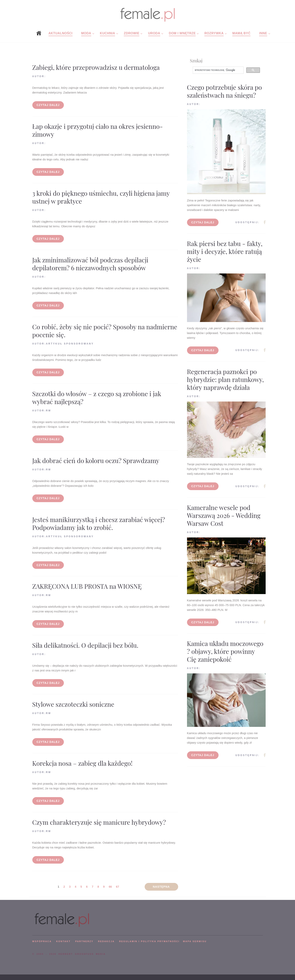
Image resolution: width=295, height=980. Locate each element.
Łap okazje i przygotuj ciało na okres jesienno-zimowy (98, 130)
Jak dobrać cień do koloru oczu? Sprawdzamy (96, 460)
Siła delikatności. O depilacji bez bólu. (85, 645)
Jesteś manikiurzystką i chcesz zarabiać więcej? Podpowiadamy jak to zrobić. (99, 523)
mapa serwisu (195, 941)
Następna (161, 887)
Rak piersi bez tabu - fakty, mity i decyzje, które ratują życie (225, 251)
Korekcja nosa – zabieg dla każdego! (82, 763)
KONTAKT (63, 941)
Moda (86, 33)
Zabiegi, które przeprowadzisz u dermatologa (96, 67)
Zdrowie (132, 33)
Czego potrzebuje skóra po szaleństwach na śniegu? (224, 91)
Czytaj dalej (48, 105)
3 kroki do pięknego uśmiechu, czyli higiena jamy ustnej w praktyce (101, 197)
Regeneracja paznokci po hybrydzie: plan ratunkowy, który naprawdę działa (225, 379)
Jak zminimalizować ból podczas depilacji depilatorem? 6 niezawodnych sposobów (90, 264)
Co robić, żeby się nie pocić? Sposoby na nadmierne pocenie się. (105, 331)
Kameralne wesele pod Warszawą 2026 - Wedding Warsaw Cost (224, 515)
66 (110, 887)
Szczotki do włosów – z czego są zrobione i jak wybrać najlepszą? (97, 397)
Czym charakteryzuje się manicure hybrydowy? (99, 822)
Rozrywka (214, 33)
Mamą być (241, 33)
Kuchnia (107, 33)
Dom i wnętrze (182, 33)
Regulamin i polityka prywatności (149, 941)
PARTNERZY (84, 941)
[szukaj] (218, 70)
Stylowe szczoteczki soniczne (73, 704)
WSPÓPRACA (42, 941)
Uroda (154, 33)
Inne (263, 33)
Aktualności (60, 33)
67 (118, 887)
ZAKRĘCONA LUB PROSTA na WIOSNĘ (87, 586)
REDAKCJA (106, 941)
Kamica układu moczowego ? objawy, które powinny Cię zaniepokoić (225, 651)
